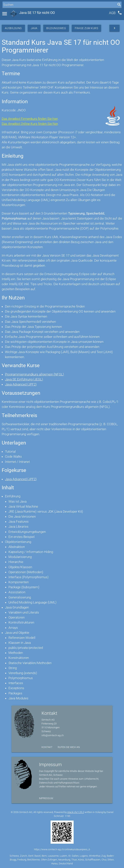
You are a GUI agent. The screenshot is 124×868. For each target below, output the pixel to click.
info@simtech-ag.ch (53, 735)
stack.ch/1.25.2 (76, 812)
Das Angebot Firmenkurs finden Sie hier (30, 119)
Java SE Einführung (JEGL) (24, 379)
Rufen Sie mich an (69, 747)
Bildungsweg (56, 28)
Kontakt (47, 747)
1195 (67, 816)
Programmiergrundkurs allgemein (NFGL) (35, 374)
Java (34, 28)
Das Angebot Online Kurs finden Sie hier (30, 124)
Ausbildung (13, 28)
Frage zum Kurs (86, 28)
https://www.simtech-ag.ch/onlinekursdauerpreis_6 (62, 849)
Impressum (46, 798)
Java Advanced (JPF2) (21, 384)
